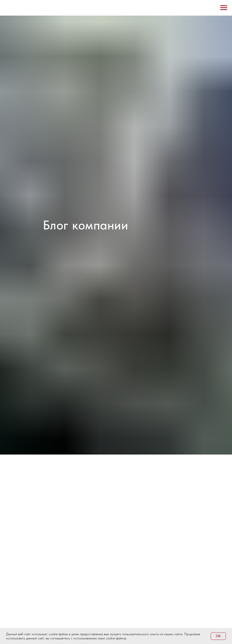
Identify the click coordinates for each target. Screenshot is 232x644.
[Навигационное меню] (224, 8)
